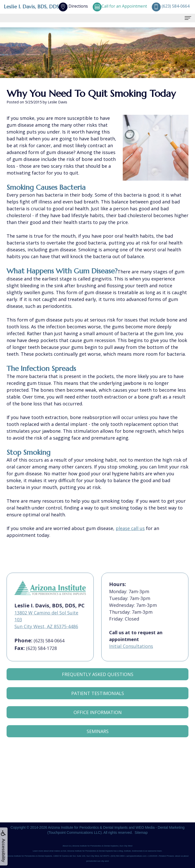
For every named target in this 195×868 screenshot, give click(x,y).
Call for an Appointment (120, 6)
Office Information (98, 719)
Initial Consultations (131, 652)
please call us (130, 528)
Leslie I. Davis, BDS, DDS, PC (36, 7)
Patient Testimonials (98, 700)
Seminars (98, 738)
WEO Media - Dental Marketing (160, 827)
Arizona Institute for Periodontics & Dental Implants (88, 827)
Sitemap (141, 833)
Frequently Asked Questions (98, 681)
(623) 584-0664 (49, 647)
